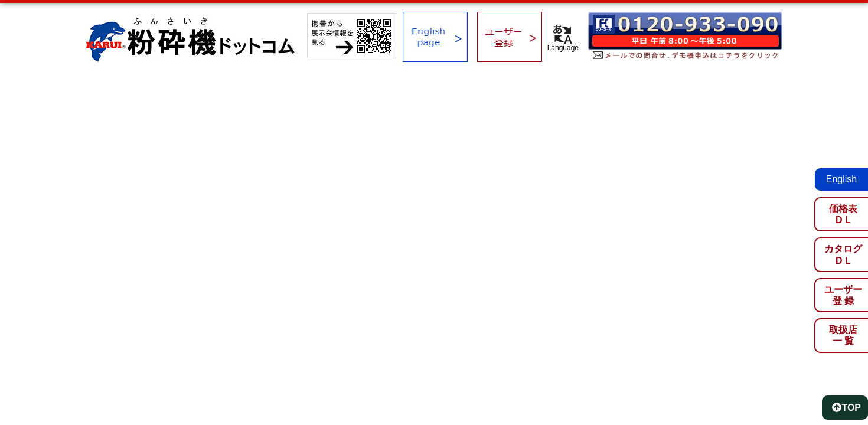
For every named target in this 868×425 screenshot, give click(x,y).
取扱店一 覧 (843, 335)
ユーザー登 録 (843, 295)
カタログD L (843, 254)
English (841, 179)
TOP (846, 408)
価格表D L (843, 214)
